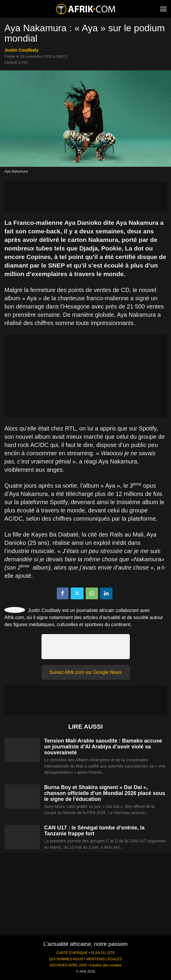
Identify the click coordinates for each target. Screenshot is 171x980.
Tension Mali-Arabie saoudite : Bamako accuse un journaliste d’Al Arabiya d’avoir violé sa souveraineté (103, 747)
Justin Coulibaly (21, 50)
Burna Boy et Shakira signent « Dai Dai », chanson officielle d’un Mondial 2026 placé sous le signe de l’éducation (105, 793)
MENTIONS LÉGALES (104, 959)
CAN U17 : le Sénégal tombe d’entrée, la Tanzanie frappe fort (94, 831)
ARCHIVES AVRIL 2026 (68, 965)
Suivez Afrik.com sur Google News (85, 672)
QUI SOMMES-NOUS (66, 959)
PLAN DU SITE (103, 953)
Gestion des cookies (106, 965)
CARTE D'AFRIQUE (72, 953)
